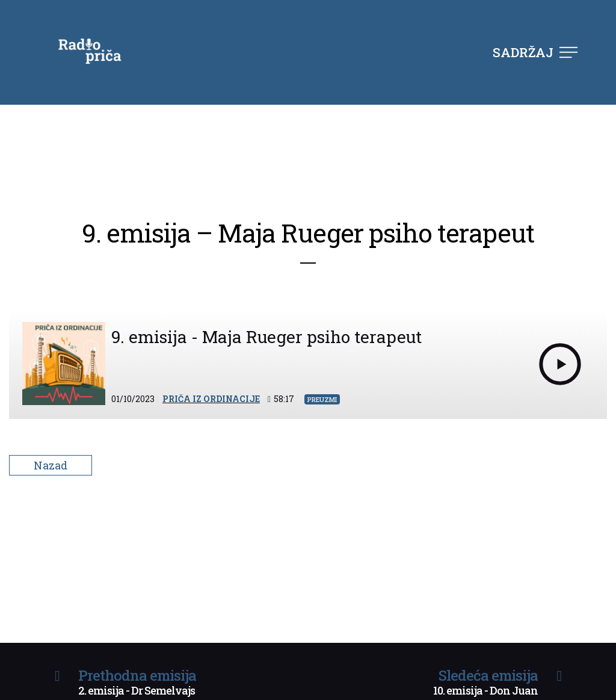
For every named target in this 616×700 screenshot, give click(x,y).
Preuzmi (322, 399)
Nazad (51, 465)
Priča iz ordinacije (211, 399)
